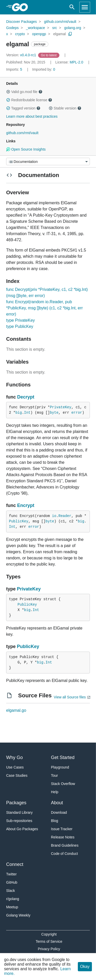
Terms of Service (49, 941)
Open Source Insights (26, 149)
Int (27, 413)
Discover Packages (22, 22)
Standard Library (19, 812)
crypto (20, 34)
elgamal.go (16, 710)
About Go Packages (22, 829)
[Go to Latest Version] (49, 55)
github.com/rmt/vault (60, 22)
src (55, 28)
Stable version (65, 108)
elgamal (60, 34)
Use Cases (15, 767)
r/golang (13, 899)
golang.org (73, 28)
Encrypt (26, 505)
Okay (85, 967)
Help (55, 792)
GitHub (12, 882)
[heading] (22, 7)
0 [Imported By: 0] (44, 69)
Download (59, 812)
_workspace (35, 28)
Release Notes (63, 837)
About (57, 803)
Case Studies (17, 775)
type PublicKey (20, 326)
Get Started (63, 757)
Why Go (14, 757)
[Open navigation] (85, 7)
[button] (8, 92)
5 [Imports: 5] (15, 69)
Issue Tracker (62, 829)
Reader (65, 516)
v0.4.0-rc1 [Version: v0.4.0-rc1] (22, 55)
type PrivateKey (20, 320)
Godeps (12, 28)
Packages (16, 803)
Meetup (12, 907)
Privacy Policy (49, 949)
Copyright (49, 934)
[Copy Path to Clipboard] (70, 34)
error (77, 413)
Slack (10, 891)
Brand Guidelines (65, 845)
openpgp (39, 34)
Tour (54, 775)
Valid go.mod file (24, 92)
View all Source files (70, 697)
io (54, 516)
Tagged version (23, 108)
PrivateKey (61, 407)
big (19, 413)
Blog (55, 821)
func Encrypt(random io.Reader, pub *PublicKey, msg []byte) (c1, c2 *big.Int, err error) (44, 308)
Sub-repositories (19, 821)
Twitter (11, 874)
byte (54, 413)
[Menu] (48, 161)
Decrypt (26, 397)
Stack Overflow (63, 784)
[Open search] (72, 7)
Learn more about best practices (32, 116)
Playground (60, 767)
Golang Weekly (18, 915)
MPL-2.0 (76, 62)
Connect (15, 864)
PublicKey (19, 521)
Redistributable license (29, 100)
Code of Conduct (64, 854)
